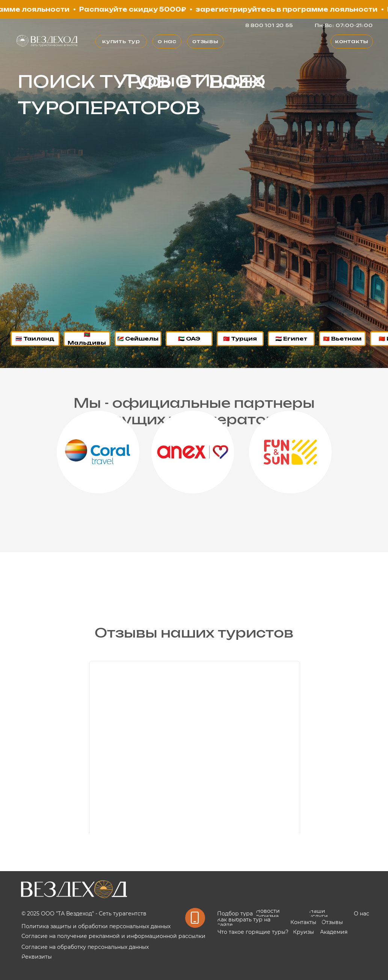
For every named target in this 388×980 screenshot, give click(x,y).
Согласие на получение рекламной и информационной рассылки (113, 936)
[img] (47, 41)
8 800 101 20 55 (269, 26)
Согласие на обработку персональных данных (85, 947)
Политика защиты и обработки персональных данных (96, 926)
